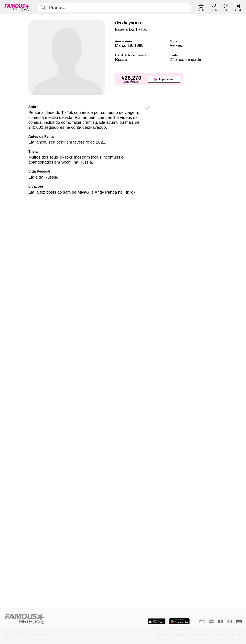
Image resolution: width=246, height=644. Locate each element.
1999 (139, 45)
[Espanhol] (211, 621)
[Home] (63, 619)
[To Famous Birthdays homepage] (17, 7)
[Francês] (221, 621)
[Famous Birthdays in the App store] (157, 621)
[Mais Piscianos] (204, 462)
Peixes (176, 45)
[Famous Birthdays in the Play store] (179, 621)
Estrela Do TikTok (131, 29)
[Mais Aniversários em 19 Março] (104, 462)
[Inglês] (202, 621)
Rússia (121, 59)
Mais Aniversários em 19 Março (52, 445)
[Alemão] (239, 621)
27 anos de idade (185, 59)
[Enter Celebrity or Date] (115, 8)
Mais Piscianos (140, 445)
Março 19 (124, 45)
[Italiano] (230, 621)
